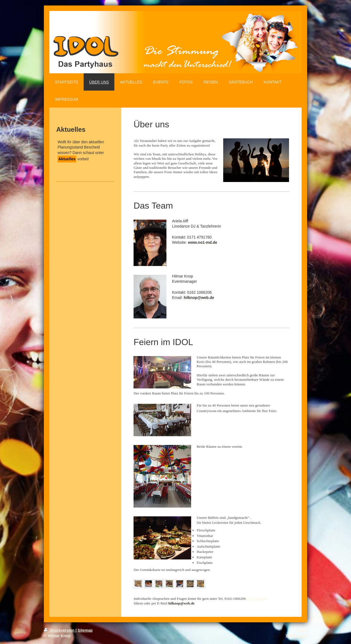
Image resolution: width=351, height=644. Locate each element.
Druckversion (60, 630)
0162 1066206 (256, 599)
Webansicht (296, 636)
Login (302, 630)
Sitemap (85, 630)
